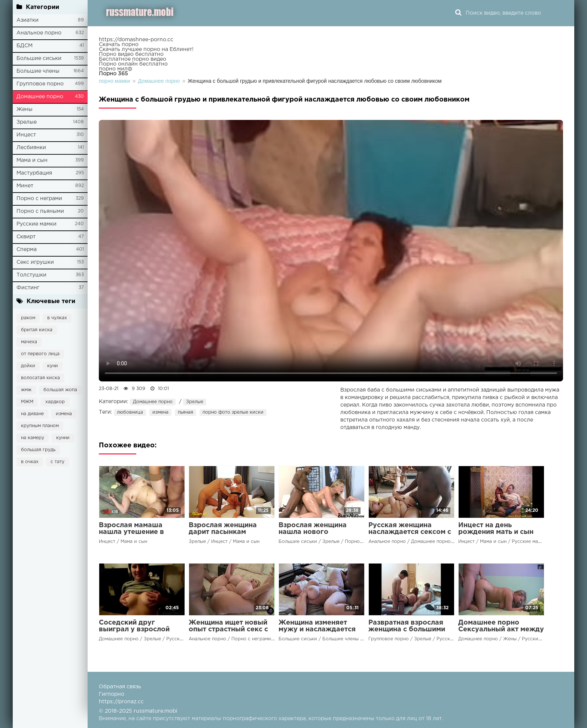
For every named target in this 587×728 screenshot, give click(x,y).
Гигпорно (112, 694)
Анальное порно (39, 33)
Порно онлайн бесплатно (133, 64)
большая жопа (60, 390)
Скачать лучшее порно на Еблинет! (146, 49)
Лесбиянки (31, 148)
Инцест (26, 135)
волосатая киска (40, 378)
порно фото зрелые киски (233, 412)
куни (53, 366)
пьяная (185, 412)
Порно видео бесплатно (131, 54)
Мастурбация (34, 173)
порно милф (115, 69)
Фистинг (28, 288)
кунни (63, 438)
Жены (25, 109)
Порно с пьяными (40, 211)
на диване (32, 414)
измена (64, 414)
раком (28, 318)
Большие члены (38, 71)
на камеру (33, 438)
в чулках (57, 318)
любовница (130, 412)
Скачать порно (119, 45)
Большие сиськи (39, 58)
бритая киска (37, 330)
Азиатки (28, 20)
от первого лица (40, 354)
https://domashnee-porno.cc (136, 40)
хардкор (55, 402)
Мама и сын (32, 160)
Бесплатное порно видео (133, 59)
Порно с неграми (39, 199)
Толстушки (31, 275)
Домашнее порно (40, 97)
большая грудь (38, 450)
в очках (30, 462)
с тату (57, 462)
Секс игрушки (35, 262)
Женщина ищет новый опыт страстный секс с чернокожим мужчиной (230, 629)
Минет (25, 186)
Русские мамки (37, 224)
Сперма (27, 250)
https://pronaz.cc (121, 702)
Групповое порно (40, 84)
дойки (28, 366)
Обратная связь (120, 687)
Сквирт (26, 237)
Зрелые (27, 122)
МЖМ (27, 402)
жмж (26, 390)
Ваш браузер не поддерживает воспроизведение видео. (331, 251)
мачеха (29, 342)
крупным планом (40, 426)
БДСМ (25, 46)
